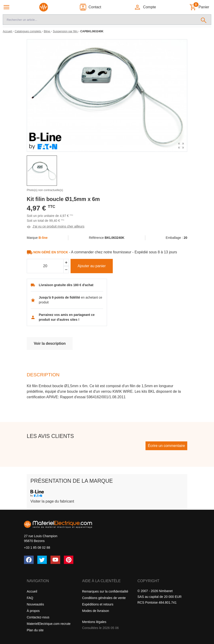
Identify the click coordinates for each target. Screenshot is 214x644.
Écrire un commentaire (166, 446)
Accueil (32, 591)
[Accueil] (8, 31)
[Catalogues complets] (28, 31)
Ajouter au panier (92, 266)
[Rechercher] (204, 20)
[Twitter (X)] (42, 560)
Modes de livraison (96, 611)
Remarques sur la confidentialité (105, 591)
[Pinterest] (69, 560)
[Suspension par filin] (65, 31)
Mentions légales (94, 622)
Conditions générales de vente (104, 598)
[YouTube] (55, 560)
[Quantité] (45, 266)
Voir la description (50, 343)
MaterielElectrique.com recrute (49, 624)
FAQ (30, 598)
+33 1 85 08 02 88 (37, 548)
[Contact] (90, 7)
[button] (145, 7)
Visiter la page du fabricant (52, 501)
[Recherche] (100, 20)
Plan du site (35, 630)
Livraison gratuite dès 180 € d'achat (66, 285)
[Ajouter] (66, 262)
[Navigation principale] (6, 7)
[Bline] (47, 31)
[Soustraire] (66, 270)
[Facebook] (29, 560)
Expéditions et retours (98, 604)
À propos (33, 611)
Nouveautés (35, 604)
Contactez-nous (38, 617)
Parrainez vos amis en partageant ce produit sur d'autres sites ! (67, 317)
